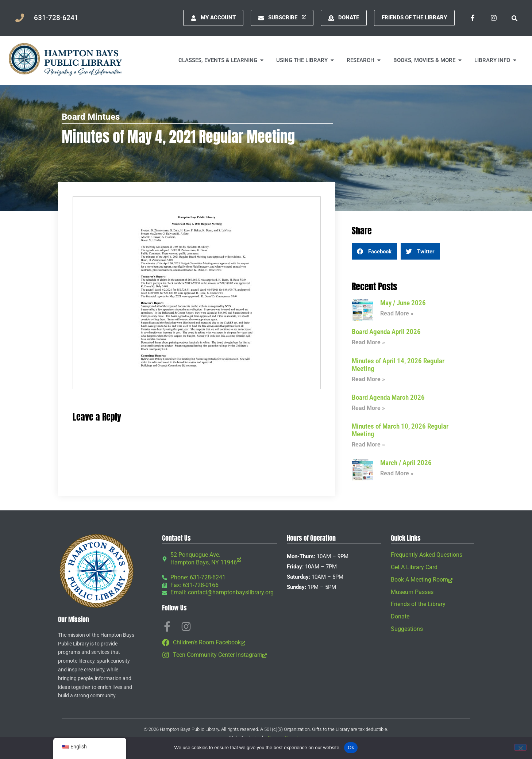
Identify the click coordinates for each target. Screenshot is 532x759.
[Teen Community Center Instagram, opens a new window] (220, 655)
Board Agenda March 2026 (388, 397)
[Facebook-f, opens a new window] (473, 18)
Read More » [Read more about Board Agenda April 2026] (368, 342)
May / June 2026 (403, 303)
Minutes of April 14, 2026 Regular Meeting (398, 365)
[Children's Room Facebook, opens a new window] (220, 643)
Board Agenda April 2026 (386, 332)
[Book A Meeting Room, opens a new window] (432, 580)
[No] (520, 747)
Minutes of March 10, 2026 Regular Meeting (400, 430)
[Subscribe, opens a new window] (282, 18)
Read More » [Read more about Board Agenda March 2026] (368, 408)
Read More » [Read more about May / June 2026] (397, 313)
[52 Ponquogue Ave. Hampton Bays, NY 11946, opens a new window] (220, 559)
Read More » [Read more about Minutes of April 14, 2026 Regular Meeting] (368, 379)
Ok (351, 747)
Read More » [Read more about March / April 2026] (397, 473)
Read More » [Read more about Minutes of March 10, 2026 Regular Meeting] (368, 444)
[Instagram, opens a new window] (494, 18)
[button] (514, 18)
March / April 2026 (406, 463)
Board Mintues (91, 117)
